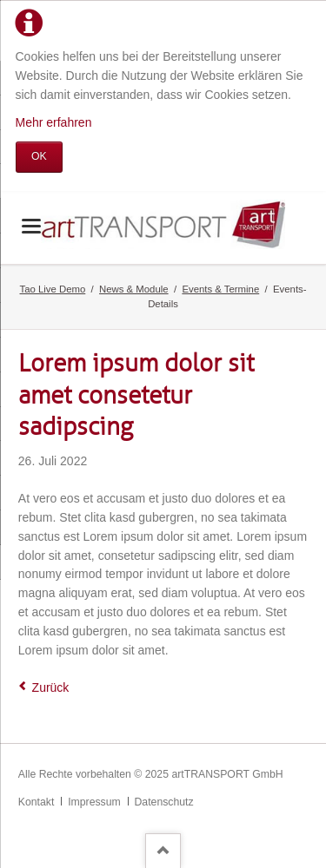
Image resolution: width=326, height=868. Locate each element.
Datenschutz (164, 802)
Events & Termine (220, 289)
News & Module (134, 289)
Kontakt (37, 802)
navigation (31, 226)
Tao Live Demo (53, 289)
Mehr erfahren (54, 122)
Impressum (94, 802)
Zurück (51, 687)
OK (39, 156)
